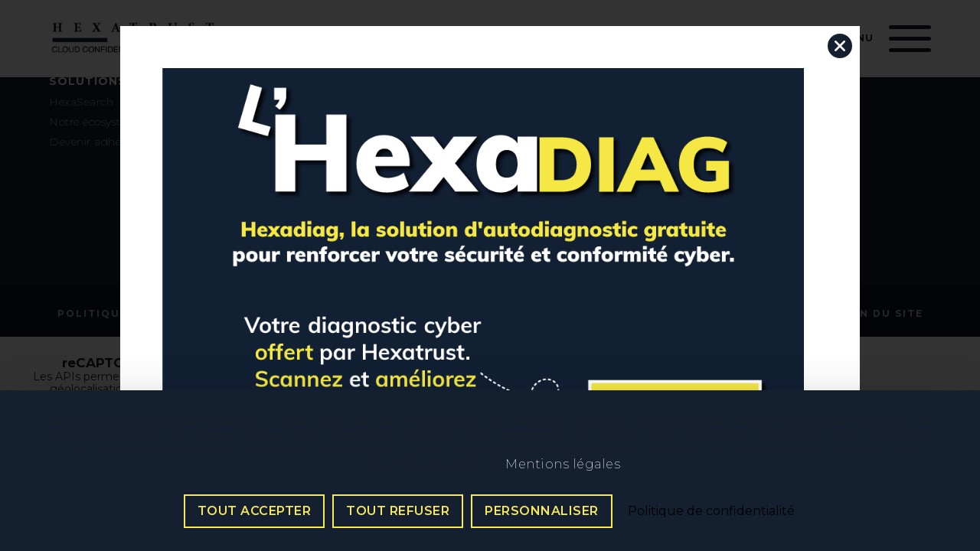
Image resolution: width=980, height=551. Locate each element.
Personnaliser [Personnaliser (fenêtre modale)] (542, 511)
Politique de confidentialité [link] (711, 511)
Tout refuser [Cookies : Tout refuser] (398, 511)
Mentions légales (563, 464)
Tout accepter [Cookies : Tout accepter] (255, 511)
